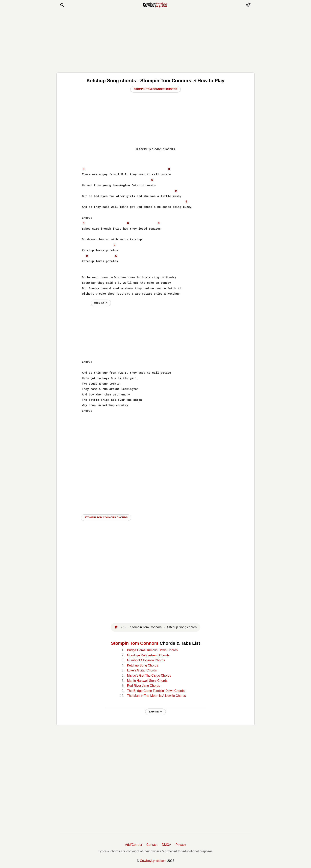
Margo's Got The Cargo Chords (149, 676)
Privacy (181, 845)
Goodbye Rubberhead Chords (148, 655)
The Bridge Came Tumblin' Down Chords (156, 691)
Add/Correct (133, 845)
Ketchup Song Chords (143, 665)
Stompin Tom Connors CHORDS (106, 517)
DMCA (167, 845)
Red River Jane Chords (143, 686)
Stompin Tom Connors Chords (155, 89)
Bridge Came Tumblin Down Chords (152, 650)
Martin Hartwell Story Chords (147, 681)
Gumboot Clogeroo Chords (146, 660)
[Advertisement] (155, 40)
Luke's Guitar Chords (142, 670)
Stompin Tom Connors (135, 643)
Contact (152, 845)
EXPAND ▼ (156, 712)
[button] (62, 5)
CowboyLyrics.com (153, 861)
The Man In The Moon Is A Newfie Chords (156, 696)
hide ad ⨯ (101, 303)
